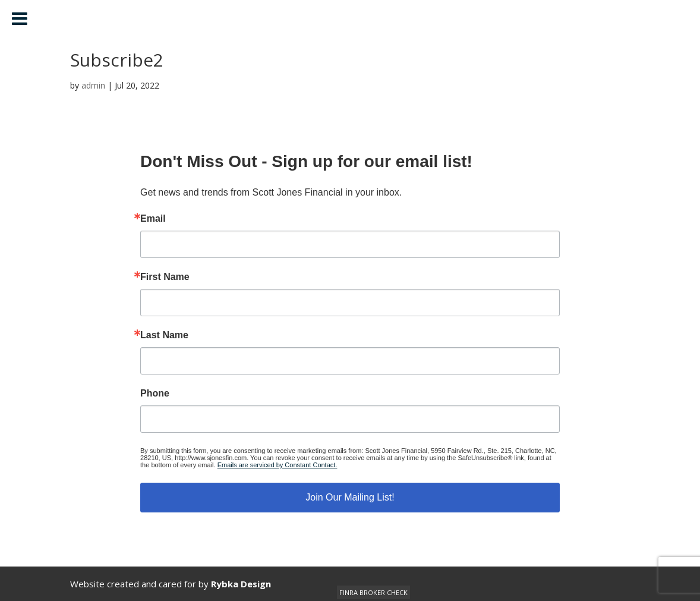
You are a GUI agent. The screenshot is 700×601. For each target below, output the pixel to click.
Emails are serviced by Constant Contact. (278, 465)
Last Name (164, 335)
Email (153, 219)
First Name (165, 277)
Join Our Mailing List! (350, 497)
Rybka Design (241, 584)
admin (93, 85)
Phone (155, 394)
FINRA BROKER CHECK (373, 592)
